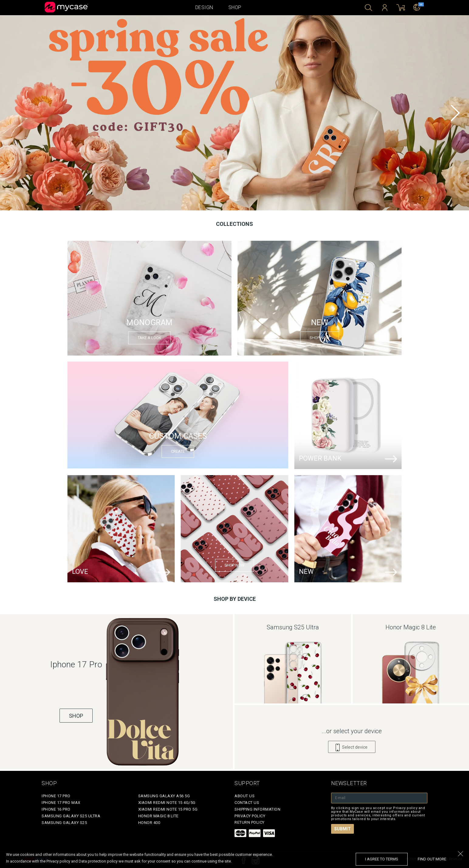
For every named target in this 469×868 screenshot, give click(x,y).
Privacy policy (250, 816)
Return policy (250, 822)
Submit (342, 829)
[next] (455, 113)
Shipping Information (257, 809)
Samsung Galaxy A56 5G (164, 796)
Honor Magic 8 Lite (158, 816)
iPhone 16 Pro (56, 809)
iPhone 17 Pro (56, 796)
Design (204, 7)
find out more (432, 859)
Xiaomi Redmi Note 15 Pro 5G (168, 809)
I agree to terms (382, 859)
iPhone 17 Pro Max (61, 803)
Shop (235, 7)
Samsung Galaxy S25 (64, 823)
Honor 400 (149, 823)
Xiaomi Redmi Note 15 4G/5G (167, 803)
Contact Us (247, 803)
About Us (245, 796)
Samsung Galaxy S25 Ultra (71, 816)
